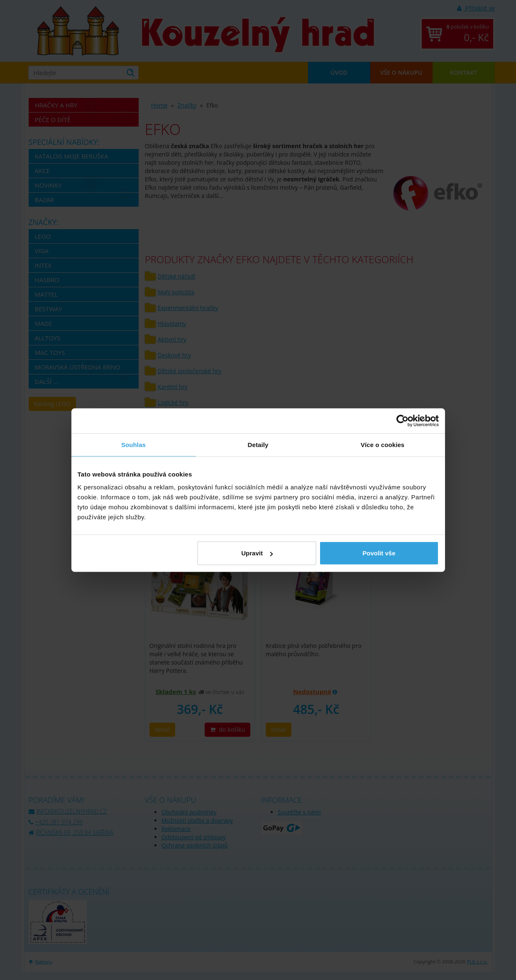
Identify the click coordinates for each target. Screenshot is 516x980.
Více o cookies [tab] (383, 444)
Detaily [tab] (258, 444)
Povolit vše (379, 553)
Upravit (257, 553)
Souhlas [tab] (133, 444)
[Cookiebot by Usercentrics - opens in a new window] (402, 420)
